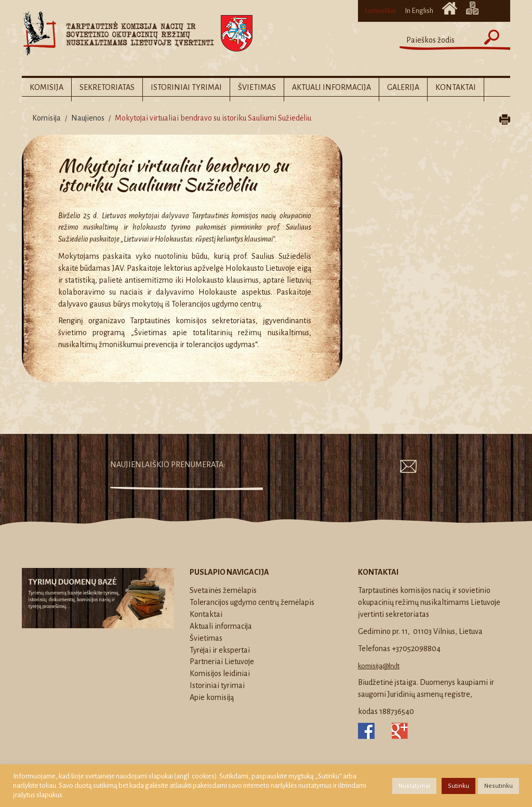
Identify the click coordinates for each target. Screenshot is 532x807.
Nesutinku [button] (498, 786)
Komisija (46, 87)
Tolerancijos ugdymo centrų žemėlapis (252, 602)
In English (419, 11)
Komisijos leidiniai (220, 673)
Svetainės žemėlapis (472, 8)
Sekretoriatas (107, 87)
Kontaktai (456, 87)
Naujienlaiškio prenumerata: (168, 465)
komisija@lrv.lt (379, 666)
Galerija (403, 87)
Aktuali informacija (331, 87)
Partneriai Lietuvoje (222, 662)
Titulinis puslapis (450, 8)
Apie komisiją (212, 697)
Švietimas (257, 87)
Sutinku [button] (458, 786)
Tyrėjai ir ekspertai (220, 650)
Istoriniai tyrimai (186, 87)
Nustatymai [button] (414, 786)
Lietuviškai (380, 11)
